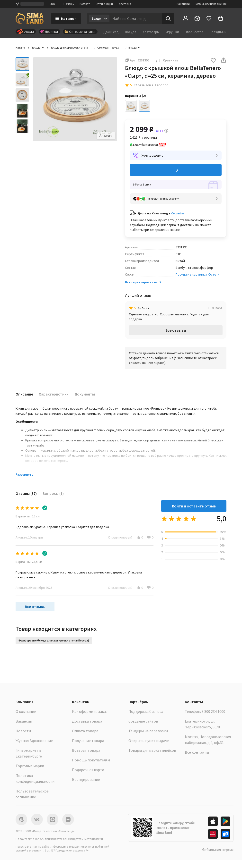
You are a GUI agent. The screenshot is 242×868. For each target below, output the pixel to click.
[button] (213, 61)
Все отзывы (176, 330)
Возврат (85, 4)
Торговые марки (30, 766)
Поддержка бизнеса (146, 711)
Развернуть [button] (24, 474)
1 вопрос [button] (161, 85)
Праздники (218, 32)
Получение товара (88, 741)
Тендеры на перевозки (148, 731)
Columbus (178, 213)
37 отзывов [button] (142, 85)
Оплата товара (85, 731)
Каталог (21, 47)
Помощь (69, 4)
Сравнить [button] (167, 60)
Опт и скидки (104, 4)
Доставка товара (87, 721)
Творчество (194, 32)
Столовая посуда (108, 47)
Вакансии (183, 4)
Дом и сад (111, 32)
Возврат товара (86, 750)
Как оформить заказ (90, 711)
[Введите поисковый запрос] (136, 18)
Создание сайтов (143, 721)
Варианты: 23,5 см (29, 562)
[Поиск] (168, 18)
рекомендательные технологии (83, 839)
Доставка (125, 4)
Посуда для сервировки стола (69, 47)
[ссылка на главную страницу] (30, 18)
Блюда (133, 47)
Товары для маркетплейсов (152, 750)
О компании (26, 711)
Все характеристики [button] (143, 282)
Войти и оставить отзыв (194, 506)
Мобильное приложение (211, 4)
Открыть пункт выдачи (149, 741)
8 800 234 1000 (213, 711)
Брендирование (86, 779)
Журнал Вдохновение (34, 741)
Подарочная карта (88, 770)
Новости (23, 731)
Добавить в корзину (176, 170)
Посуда (131, 32)
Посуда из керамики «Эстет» (197, 274)
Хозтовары (151, 32)
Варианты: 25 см (28, 516)
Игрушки (172, 32)
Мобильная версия (217, 850)
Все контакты (197, 752)
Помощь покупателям (91, 760)
